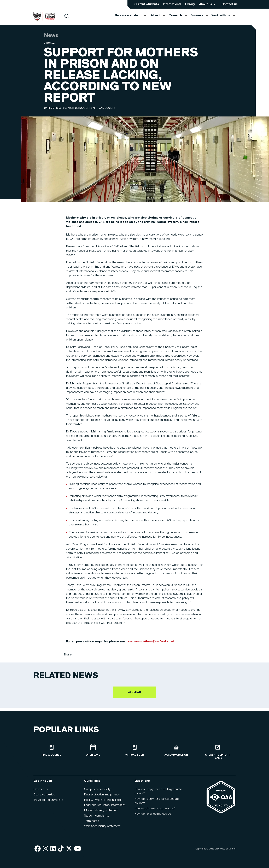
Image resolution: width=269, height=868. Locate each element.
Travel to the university (48, 800)
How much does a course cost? (155, 808)
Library (190, 4)
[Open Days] (93, 750)
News (51, 39)
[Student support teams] (218, 752)
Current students (147, 4)
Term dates (91, 821)
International (172, 4)
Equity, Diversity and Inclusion (103, 800)
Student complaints (97, 816)
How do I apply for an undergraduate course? (158, 791)
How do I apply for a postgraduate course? (157, 801)
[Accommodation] (176, 750)
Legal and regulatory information (105, 805)
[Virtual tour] (134, 750)
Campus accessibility (97, 789)
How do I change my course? (154, 814)
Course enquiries (44, 795)
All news (134, 696)
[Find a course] (51, 750)
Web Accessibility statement (102, 826)
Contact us (229, 4)
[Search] (66, 19)
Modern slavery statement (101, 810)
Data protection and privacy (102, 795)
